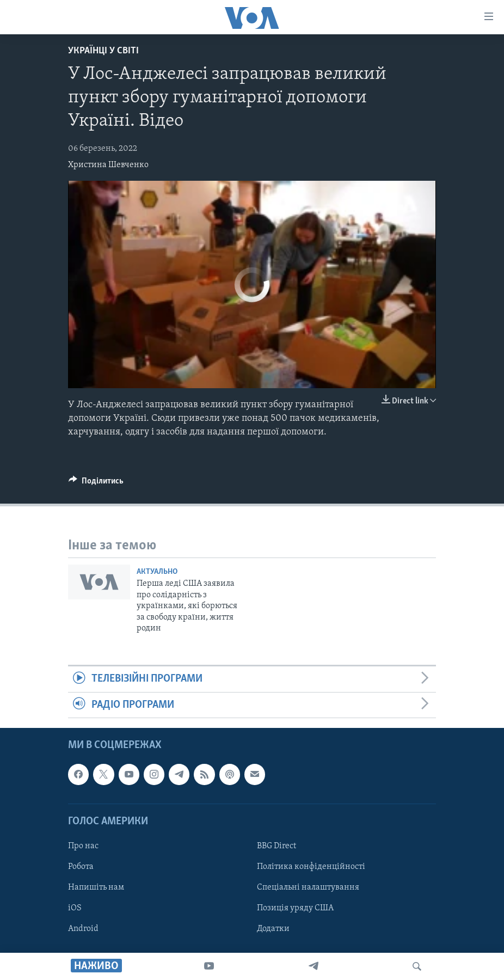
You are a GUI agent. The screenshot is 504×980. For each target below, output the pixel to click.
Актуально (157, 572)
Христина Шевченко (108, 165)
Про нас (83, 846)
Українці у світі (103, 51)
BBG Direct (276, 846)
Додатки (273, 929)
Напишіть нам (96, 887)
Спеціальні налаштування (308, 887)
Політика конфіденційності (311, 867)
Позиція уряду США (295, 908)
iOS (75, 908)
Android (83, 929)
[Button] (96, 483)
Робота (81, 867)
